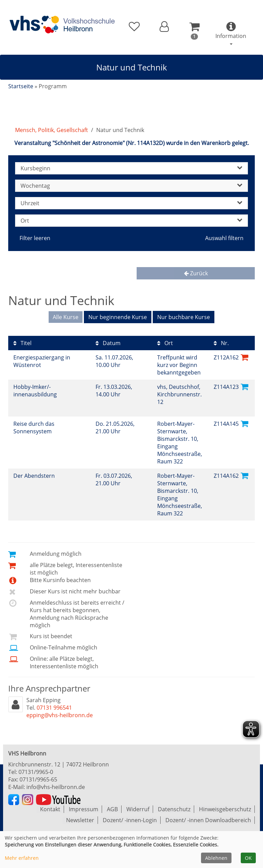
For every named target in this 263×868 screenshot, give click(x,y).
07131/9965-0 (36, 772)
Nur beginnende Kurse (118, 317)
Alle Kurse (66, 317)
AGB (112, 809)
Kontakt (50, 809)
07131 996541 (54, 708)
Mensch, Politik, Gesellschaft (52, 130)
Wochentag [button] (131, 186)
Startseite (21, 86)
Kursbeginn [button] (131, 168)
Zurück (196, 273)
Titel (22, 343)
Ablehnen (216, 858)
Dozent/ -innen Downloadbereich (208, 820)
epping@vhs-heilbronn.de (60, 715)
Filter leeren (35, 238)
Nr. (221, 343)
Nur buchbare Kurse (184, 317)
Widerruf (138, 809)
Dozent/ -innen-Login (130, 820)
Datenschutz (174, 809)
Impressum (84, 809)
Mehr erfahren (22, 858)
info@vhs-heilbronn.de (56, 787)
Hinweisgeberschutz (225, 809)
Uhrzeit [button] (131, 203)
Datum (108, 343)
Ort (165, 343)
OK (248, 858)
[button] (164, 27)
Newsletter (80, 820)
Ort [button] (131, 221)
